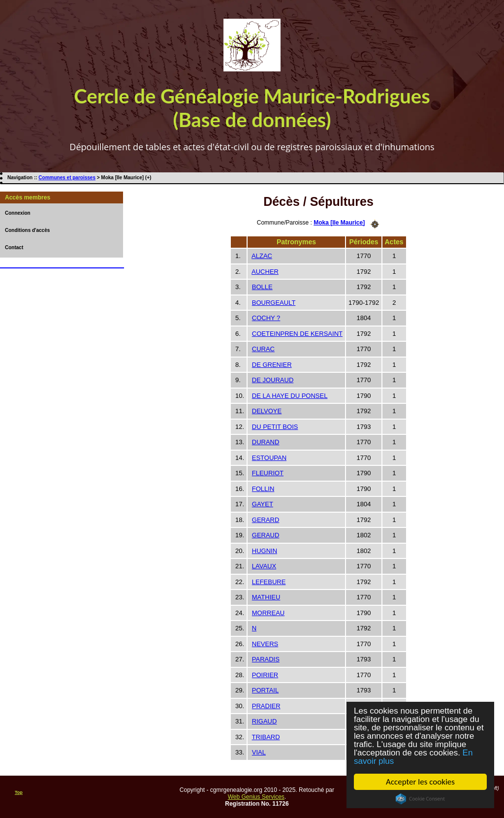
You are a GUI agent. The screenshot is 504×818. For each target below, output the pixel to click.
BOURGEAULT (274, 303)
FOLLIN (263, 489)
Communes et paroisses (67, 178)
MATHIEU (266, 597)
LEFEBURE (269, 582)
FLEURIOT (268, 473)
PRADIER (266, 706)
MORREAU (268, 613)
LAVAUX (264, 566)
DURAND (266, 442)
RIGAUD (265, 721)
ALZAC (262, 256)
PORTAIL (265, 690)
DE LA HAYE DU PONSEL (290, 396)
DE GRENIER (272, 365)
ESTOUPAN (269, 458)
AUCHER (265, 272)
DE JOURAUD (273, 380)
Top (19, 792)
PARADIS (266, 659)
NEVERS (265, 644)
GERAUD (266, 535)
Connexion (18, 213)
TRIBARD (266, 737)
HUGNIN (265, 551)
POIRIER (265, 675)
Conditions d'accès (27, 230)
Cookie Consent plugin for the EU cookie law (420, 799)
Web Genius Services (256, 797)
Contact (14, 247)
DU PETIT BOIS (275, 427)
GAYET (263, 504)
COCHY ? (266, 318)
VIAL (259, 752)
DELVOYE (267, 411)
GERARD (266, 520)
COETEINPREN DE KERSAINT (297, 334)
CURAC (263, 349)
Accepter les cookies (420, 782)
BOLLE (262, 287)
